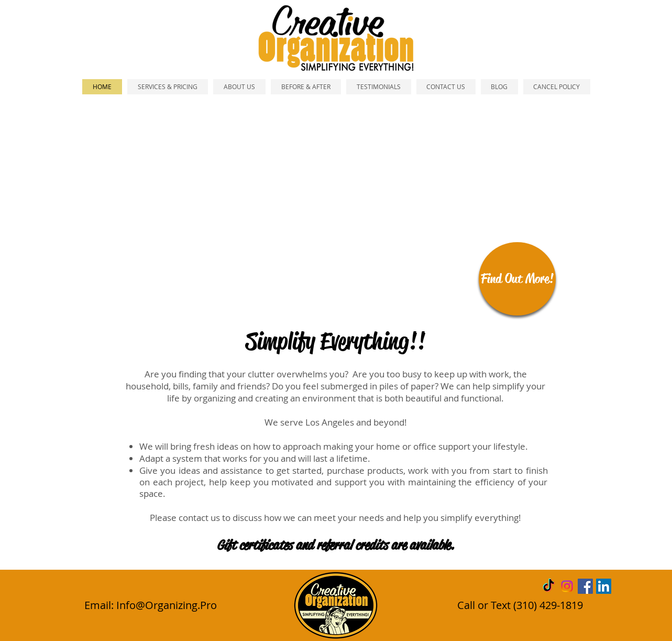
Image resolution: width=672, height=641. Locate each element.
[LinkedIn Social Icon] (604, 586)
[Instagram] (567, 586)
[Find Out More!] (517, 279)
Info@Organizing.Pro (167, 605)
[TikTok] (549, 586)
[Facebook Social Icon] (585, 586)
